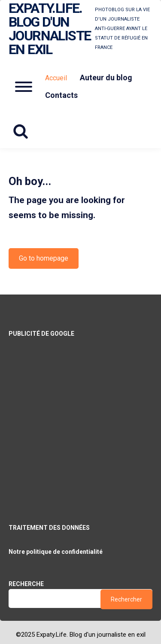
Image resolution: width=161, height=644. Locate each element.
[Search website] (24, 132)
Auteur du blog (106, 77)
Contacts (61, 95)
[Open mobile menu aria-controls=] (24, 87)
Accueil (56, 78)
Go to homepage (44, 258)
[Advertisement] (80, 420)
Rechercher (126, 599)
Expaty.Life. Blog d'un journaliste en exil (50, 29)
